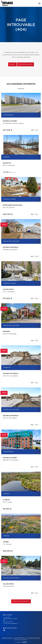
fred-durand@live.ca (13, 623)
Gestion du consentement (21, 640)
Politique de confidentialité (20, 639)
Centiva (24, 642)
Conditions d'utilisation (34, 639)
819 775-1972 (9, 622)
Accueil (12, 64)
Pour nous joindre (25, 64)
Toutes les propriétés (21, 601)
